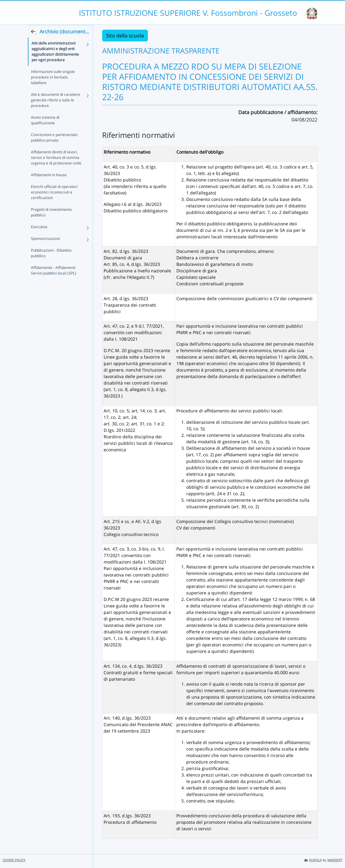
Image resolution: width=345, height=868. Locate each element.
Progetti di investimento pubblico (51, 224)
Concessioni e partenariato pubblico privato (54, 149)
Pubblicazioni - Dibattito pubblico (51, 265)
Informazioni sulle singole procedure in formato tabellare (53, 89)
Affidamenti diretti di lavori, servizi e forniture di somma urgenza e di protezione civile (56, 170)
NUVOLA (313, 860)
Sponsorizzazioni (45, 251)
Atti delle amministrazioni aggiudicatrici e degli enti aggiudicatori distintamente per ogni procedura (55, 64)
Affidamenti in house (49, 187)
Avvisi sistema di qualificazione (45, 132)
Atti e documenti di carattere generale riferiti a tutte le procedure (56, 112)
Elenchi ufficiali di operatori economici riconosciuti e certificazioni (54, 204)
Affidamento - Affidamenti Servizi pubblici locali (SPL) (54, 282)
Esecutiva (39, 239)
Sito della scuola (125, 36)
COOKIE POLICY (14, 860)
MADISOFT (335, 860)
